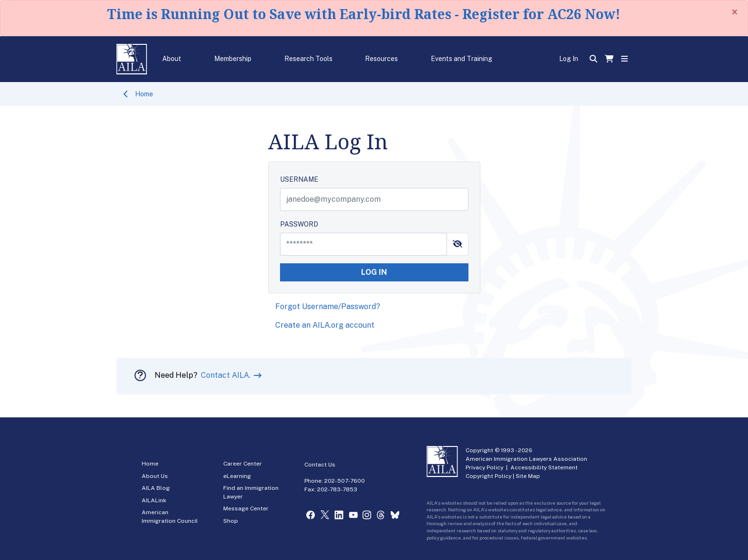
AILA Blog (156, 488)
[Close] (735, 12)
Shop (231, 521)
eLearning (237, 476)
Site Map (528, 476)
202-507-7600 (345, 481)
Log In (569, 59)
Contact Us (320, 465)
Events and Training (462, 59)
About (172, 59)
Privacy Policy (484, 467)
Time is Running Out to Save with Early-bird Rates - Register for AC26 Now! (364, 14)
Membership (233, 59)
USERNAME (299, 179)
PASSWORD (299, 224)
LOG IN (374, 272)
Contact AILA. (227, 375)
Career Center (243, 464)
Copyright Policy (488, 476)
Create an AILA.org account (325, 325)
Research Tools (308, 59)
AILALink (154, 500)
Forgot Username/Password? (328, 306)
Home (144, 94)
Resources (381, 59)
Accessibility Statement (544, 467)
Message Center (246, 508)
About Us (155, 476)
